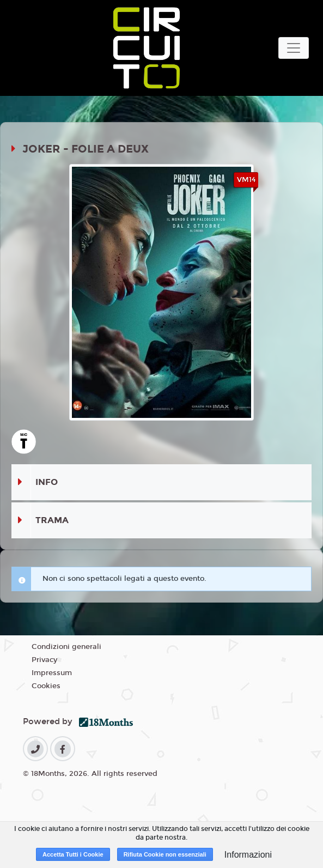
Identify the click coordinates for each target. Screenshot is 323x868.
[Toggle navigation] (294, 48)
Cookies (46, 686)
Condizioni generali (66, 647)
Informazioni (248, 855)
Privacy (44, 660)
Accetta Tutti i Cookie (73, 854)
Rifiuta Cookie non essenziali (165, 854)
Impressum (52, 673)
